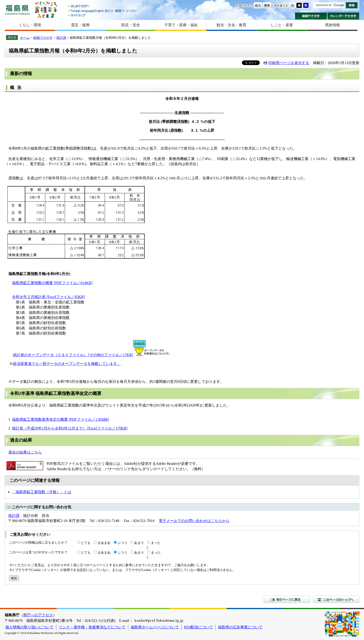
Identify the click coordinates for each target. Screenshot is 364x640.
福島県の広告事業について (240, 627)
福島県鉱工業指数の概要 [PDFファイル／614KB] (52, 283)
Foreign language (103, 11)
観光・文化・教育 (231, 25)
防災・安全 (131, 25)
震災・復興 (80, 25)
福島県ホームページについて (155, 627)
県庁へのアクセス (38, 615)
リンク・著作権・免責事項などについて (92, 627)
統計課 (61, 38)
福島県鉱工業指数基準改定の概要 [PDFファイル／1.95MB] (60, 419)
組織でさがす (311, 16)
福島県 (17, 10)
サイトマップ (103, 15)
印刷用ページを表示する (289, 63)
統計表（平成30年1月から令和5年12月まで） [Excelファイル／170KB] (70, 428)
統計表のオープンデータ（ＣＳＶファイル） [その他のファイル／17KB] (73, 355)
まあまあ (104, 543)
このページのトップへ (336, 599)
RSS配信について (198, 627)
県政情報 (332, 25)
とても (86, 543)
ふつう (122, 543)
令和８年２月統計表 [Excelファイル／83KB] (48, 297)
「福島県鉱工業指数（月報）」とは (42, 492)
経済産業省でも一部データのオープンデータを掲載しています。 (67, 364)
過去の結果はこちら (25, 452)
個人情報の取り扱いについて (29, 627)
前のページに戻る (287, 599)
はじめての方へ (103, 6)
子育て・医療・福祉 (181, 25)
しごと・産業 (282, 25)
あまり (139, 543)
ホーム (25, 38)
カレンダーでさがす (343, 16)
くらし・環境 (30, 25)
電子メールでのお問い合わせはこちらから (194, 521)
